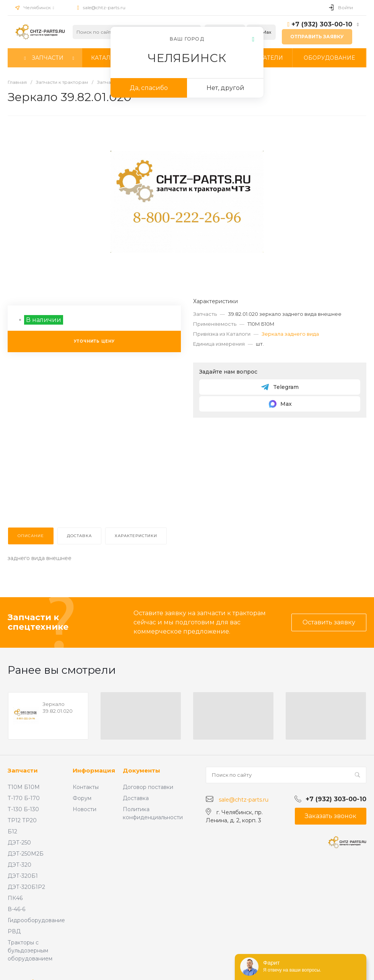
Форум (82, 798)
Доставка (136, 798)
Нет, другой (225, 88)
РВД (14, 931)
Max (280, 404)
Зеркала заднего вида (290, 334)
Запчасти (23, 770)
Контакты (86, 787)
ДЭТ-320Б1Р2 (26, 887)
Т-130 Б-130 (23, 809)
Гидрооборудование (36, 920)
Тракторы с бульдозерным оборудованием (30, 951)
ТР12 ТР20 (22, 820)
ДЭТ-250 (19, 843)
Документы (141, 770)
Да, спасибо (149, 88)
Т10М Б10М (24, 787)
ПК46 (15, 898)
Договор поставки (148, 787)
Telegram (280, 387)
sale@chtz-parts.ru (104, 7)
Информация (94, 770)
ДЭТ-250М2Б (26, 854)
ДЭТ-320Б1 (23, 876)
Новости (85, 809)
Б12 (12, 831)
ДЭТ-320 (20, 865)
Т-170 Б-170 (24, 798)
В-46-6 (16, 909)
